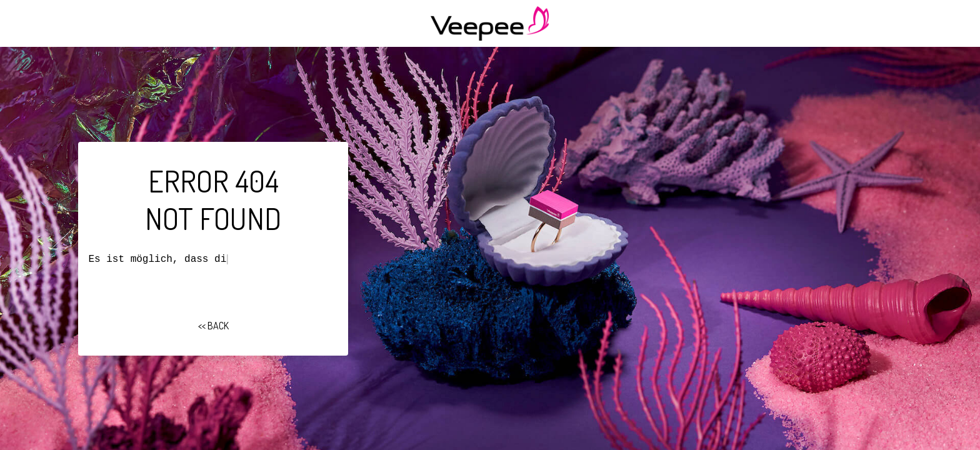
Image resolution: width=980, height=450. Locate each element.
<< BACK (213, 326)
